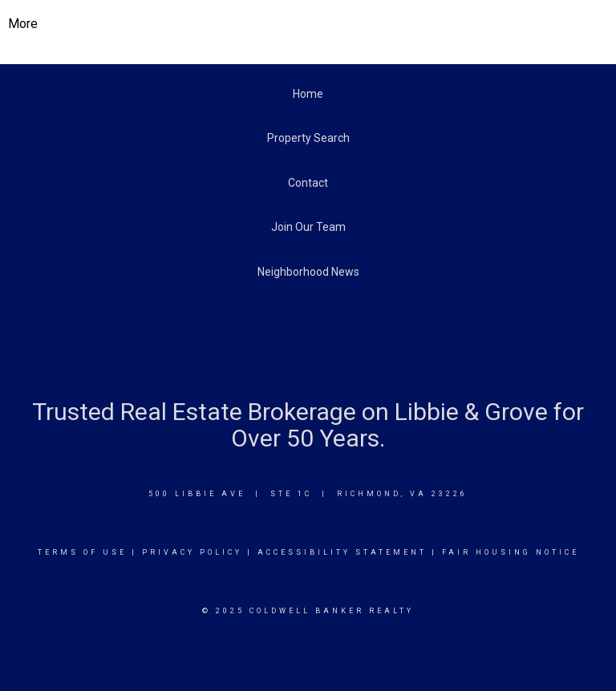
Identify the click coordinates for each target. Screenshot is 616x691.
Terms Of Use (82, 552)
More (23, 24)
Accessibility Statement (342, 552)
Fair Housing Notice (511, 552)
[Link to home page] (308, 24)
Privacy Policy (192, 552)
